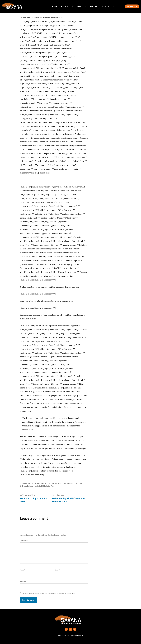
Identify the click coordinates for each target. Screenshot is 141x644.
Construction (69, 483)
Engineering (78, 483)
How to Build (38, 486)
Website (23, 582)
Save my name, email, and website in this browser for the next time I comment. (49, 593)
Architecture (59, 483)
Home (54, 6)
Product (67, 6)
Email (57, 570)
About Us (82, 6)
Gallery (94, 6)
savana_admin (28, 483)
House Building (28, 486)
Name (23, 570)
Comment (24, 541)
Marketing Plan (49, 486)
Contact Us (108, 6)
